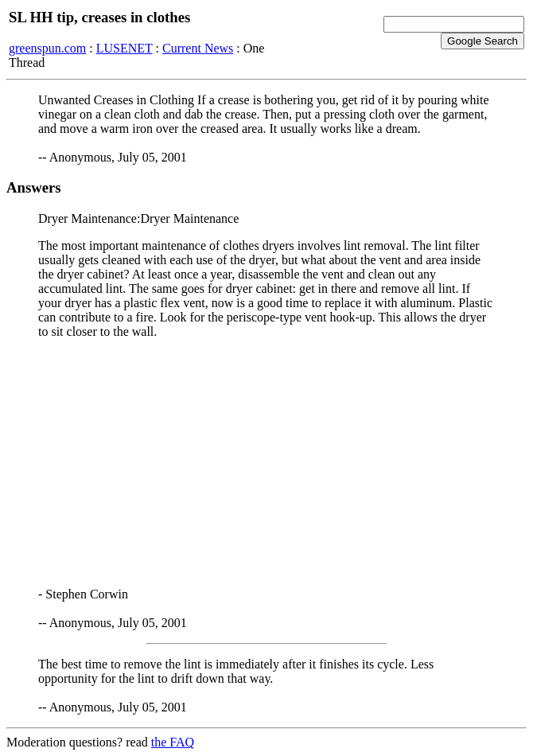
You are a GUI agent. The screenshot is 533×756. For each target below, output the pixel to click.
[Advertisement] (266, 463)
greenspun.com (47, 48)
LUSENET (124, 48)
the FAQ (173, 742)
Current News (198, 48)
